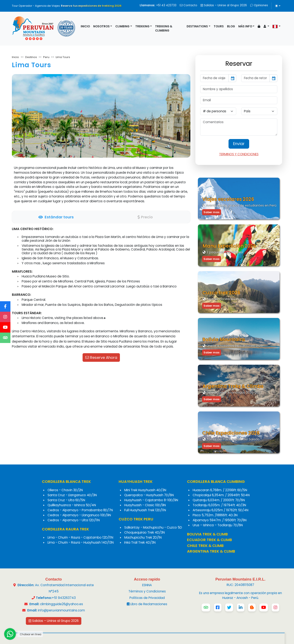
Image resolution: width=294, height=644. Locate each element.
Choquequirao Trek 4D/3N (144, 532)
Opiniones (259, 5)
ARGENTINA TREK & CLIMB (211, 551)
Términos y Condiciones (147, 591)
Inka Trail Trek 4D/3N (140, 542)
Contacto (188, 5)
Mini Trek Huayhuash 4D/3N (145, 490)
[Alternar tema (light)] (278, 6)
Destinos (31, 57)
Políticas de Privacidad (147, 598)
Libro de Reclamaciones (147, 604)
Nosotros (101, 26)
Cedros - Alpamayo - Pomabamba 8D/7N (80, 510)
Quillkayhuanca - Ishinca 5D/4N (72, 505)
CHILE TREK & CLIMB (205, 546)
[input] (214, 78)
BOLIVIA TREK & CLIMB (207, 534)
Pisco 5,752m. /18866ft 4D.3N (215, 515)
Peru (46, 57)
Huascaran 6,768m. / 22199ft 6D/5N (220, 490)
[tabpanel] (101, 288)
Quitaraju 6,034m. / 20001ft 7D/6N (219, 500)
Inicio (85, 26)
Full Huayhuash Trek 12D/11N (145, 510)
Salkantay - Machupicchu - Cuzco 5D (153, 527)
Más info (245, 26)
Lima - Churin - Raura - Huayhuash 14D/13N (81, 542)
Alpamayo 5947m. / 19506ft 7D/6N (220, 520)
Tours (219, 26)
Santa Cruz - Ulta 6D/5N (66, 500)
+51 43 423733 (158, 5)
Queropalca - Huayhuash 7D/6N (149, 495)
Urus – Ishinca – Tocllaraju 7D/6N (218, 525)
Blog (231, 26)
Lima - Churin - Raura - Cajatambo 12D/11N (80, 537)
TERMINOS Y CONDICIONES (239, 154)
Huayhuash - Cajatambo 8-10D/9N (151, 500)
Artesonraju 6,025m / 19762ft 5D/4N (220, 510)
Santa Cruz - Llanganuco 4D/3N (72, 495)
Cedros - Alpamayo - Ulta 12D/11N (74, 520)
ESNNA (147, 585)
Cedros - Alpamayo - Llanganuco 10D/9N (79, 515)
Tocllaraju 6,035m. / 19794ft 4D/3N (219, 505)
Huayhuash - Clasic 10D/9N (145, 505)
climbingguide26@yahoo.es (62, 604)
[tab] (56, 217)
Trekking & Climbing (164, 28)
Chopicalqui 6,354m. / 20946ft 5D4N (221, 495)
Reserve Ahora (101, 357)
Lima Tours (63, 57)
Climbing (122, 26)
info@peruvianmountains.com (61, 610)
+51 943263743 (64, 598)
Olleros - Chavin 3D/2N (65, 490)
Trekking (142, 26)
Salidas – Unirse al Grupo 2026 (224, 5)
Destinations (197, 26)
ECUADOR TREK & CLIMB (209, 540)
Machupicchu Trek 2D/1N (143, 537)
